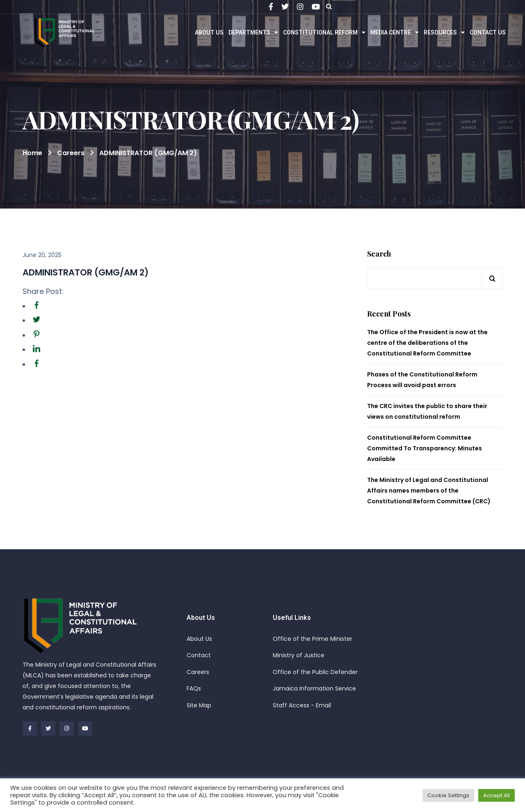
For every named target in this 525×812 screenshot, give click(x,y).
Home (32, 153)
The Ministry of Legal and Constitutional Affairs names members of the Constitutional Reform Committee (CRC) (429, 491)
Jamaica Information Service (314, 688)
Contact (199, 655)
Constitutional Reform (324, 32)
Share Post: (43, 291)
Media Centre (395, 32)
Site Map (199, 705)
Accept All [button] (496, 795)
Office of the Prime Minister (313, 639)
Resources (444, 32)
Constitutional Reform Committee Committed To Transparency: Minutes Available (425, 448)
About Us (209, 32)
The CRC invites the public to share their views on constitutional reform (427, 411)
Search (379, 254)
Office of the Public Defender (315, 672)
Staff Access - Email (302, 705)
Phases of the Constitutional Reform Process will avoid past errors (422, 380)
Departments (253, 32)
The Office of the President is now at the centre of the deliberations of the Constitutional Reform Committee (427, 343)
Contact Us (488, 32)
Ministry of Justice (299, 655)
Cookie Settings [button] (448, 795)
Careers (198, 672)
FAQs (194, 688)
